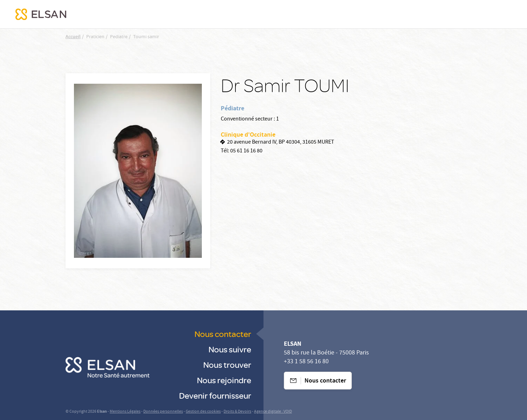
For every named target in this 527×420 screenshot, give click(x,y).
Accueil (73, 37)
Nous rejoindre (224, 380)
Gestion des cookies (203, 412)
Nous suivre (230, 349)
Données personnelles (163, 412)
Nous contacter (223, 334)
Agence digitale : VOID (273, 412)
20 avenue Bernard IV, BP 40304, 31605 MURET (281, 143)
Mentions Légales (125, 412)
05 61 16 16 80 (246, 151)
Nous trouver (227, 364)
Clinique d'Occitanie (248, 135)
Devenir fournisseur (215, 395)
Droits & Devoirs (237, 412)
